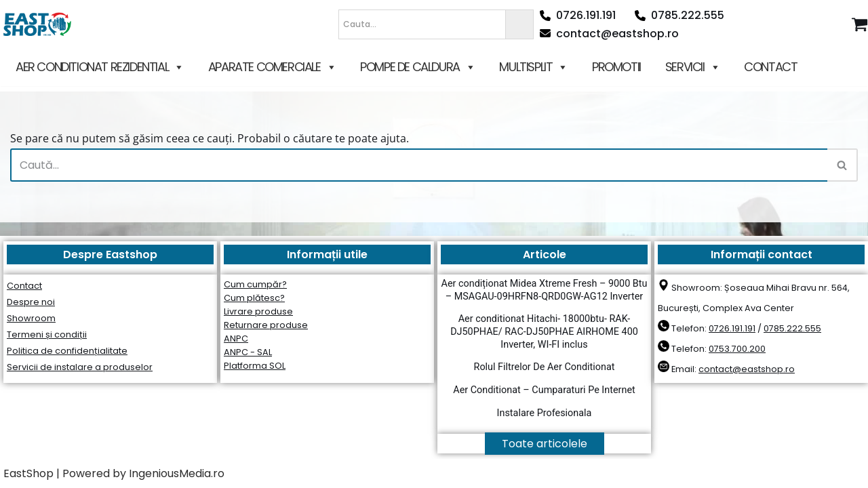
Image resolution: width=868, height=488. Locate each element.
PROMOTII (616, 67)
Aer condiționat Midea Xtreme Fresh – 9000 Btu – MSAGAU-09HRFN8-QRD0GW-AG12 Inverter (545, 290)
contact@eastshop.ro (609, 34)
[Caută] (419, 165)
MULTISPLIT (533, 67)
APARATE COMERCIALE (272, 67)
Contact (24, 286)
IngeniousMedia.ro (177, 473)
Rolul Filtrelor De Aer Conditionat (545, 367)
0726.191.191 (578, 15)
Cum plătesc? (254, 298)
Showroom (31, 318)
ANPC (236, 339)
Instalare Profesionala (545, 413)
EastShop (28, 473)
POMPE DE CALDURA (417, 67)
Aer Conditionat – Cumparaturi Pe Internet (544, 390)
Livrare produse (258, 311)
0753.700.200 (737, 349)
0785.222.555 (679, 15)
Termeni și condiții (47, 334)
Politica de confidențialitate (67, 351)
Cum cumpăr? (255, 284)
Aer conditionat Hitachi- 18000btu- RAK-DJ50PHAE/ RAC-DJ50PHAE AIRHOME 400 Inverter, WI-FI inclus (544, 331)
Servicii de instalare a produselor (80, 367)
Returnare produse (266, 325)
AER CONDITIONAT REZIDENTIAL (100, 67)
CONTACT (770, 67)
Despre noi (31, 302)
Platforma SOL (255, 366)
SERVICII (692, 67)
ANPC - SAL (248, 352)
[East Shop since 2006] (41, 24)
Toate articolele (545, 444)
